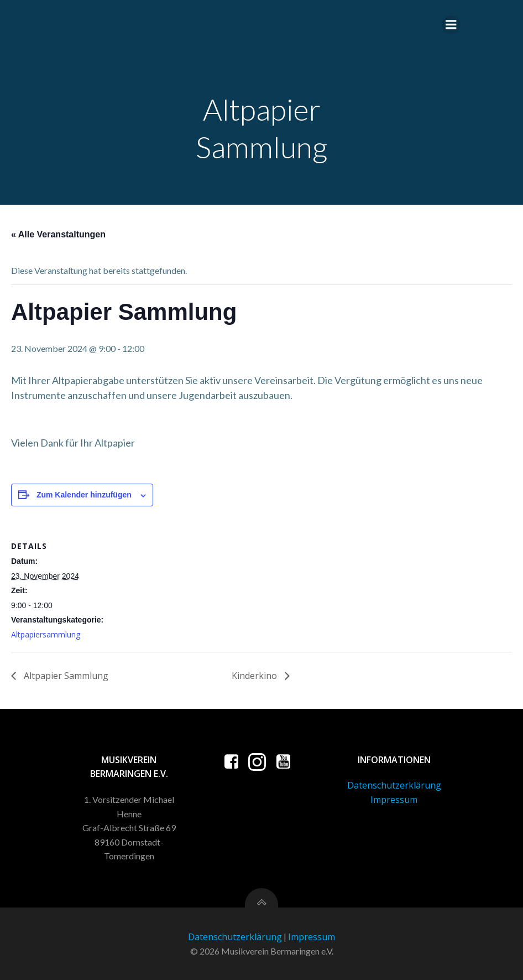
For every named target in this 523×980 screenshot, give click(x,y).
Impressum (394, 800)
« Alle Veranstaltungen (58, 234)
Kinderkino (255, 676)
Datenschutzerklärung (394, 785)
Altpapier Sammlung (65, 676)
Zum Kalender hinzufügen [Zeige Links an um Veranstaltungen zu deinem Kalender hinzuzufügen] (84, 495)
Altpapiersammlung (46, 634)
